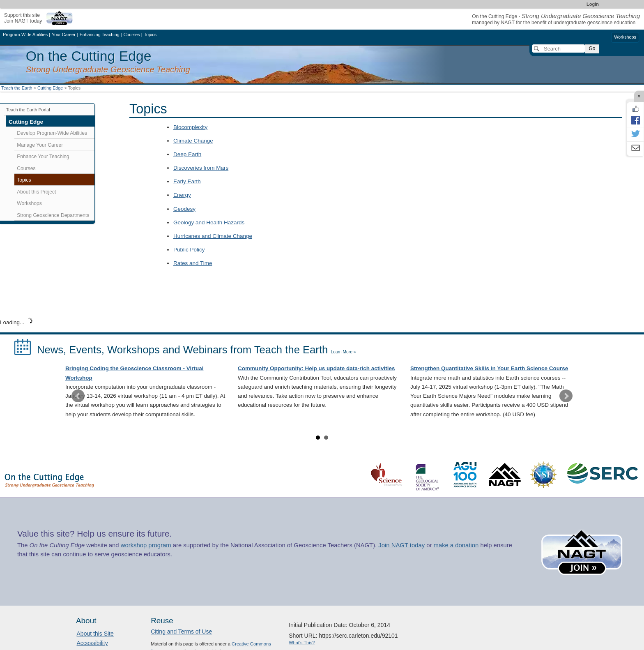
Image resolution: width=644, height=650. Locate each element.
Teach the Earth (17, 88)
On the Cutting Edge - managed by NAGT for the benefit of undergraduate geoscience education (556, 20)
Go (592, 48)
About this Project (36, 192)
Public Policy (189, 250)
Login (593, 4)
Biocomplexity (190, 127)
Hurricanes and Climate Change (213, 236)
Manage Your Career (40, 145)
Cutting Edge (50, 88)
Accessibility (92, 643)
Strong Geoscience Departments (53, 215)
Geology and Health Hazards (209, 222)
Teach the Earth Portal (28, 110)
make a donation (456, 545)
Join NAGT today (401, 545)
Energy (182, 195)
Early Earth (187, 181)
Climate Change (193, 141)
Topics (24, 180)
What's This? (302, 643)
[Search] (559, 48)
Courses (26, 168)
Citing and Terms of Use (181, 632)
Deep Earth (187, 154)
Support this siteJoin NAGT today (23, 18)
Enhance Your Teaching (43, 157)
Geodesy (184, 209)
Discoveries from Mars (201, 168)
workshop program (146, 545)
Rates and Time (193, 263)
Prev (78, 396)
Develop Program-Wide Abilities (52, 133)
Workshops (625, 37)
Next (566, 396)
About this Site (95, 634)
